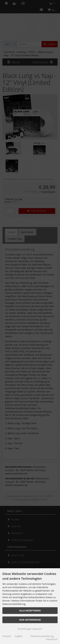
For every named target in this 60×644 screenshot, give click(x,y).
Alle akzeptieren (30, 611)
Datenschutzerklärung (42, 636)
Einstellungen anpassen (30, 629)
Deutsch (7, 636)
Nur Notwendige (30, 620)
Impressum (52, 639)
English (19, 636)
